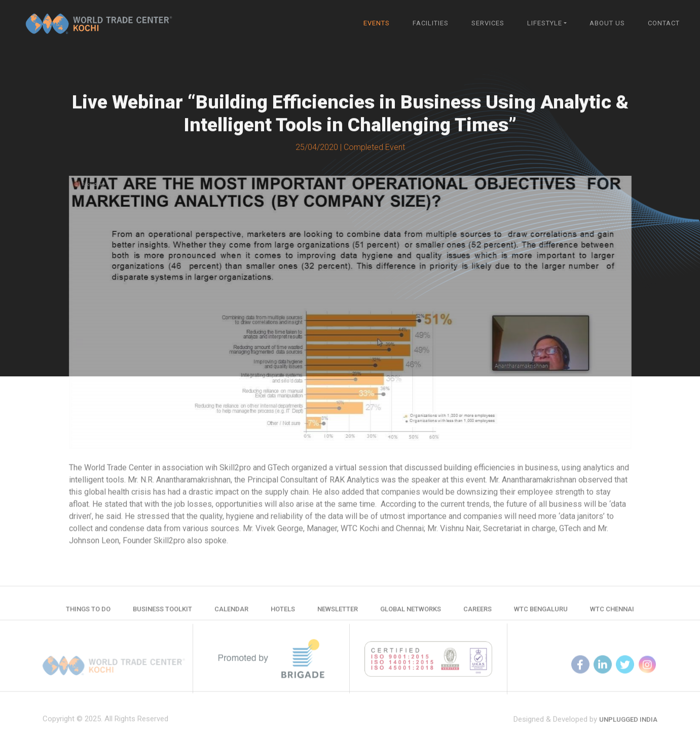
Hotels (283, 612)
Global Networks (411, 612)
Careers (477, 612)
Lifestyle (545, 23)
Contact (664, 23)
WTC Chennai (612, 612)
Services (488, 23)
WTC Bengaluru (541, 612)
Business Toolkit (162, 612)
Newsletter (338, 612)
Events (377, 23)
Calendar (231, 612)
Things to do (88, 612)
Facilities (431, 23)
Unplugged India (628, 727)
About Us (607, 23)
